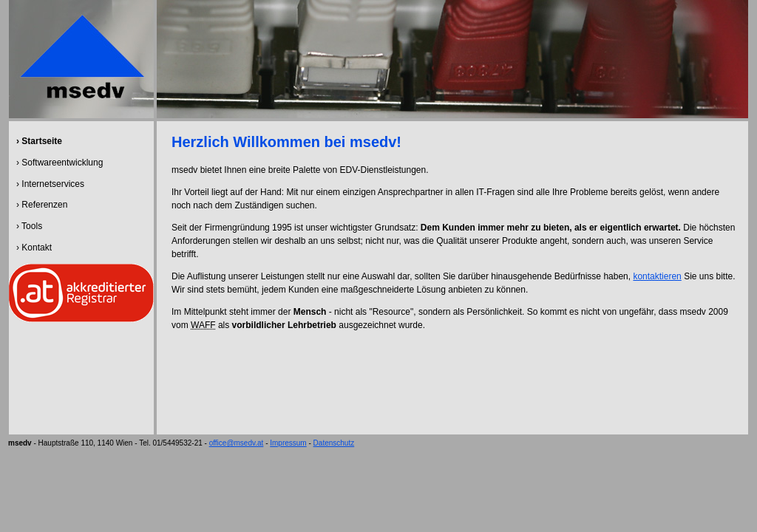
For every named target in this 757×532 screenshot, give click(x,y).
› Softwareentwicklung (60, 163)
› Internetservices (50, 184)
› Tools (29, 226)
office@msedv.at (237, 443)
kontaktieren (657, 276)
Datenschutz (334, 443)
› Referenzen (42, 205)
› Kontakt (34, 248)
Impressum (288, 443)
